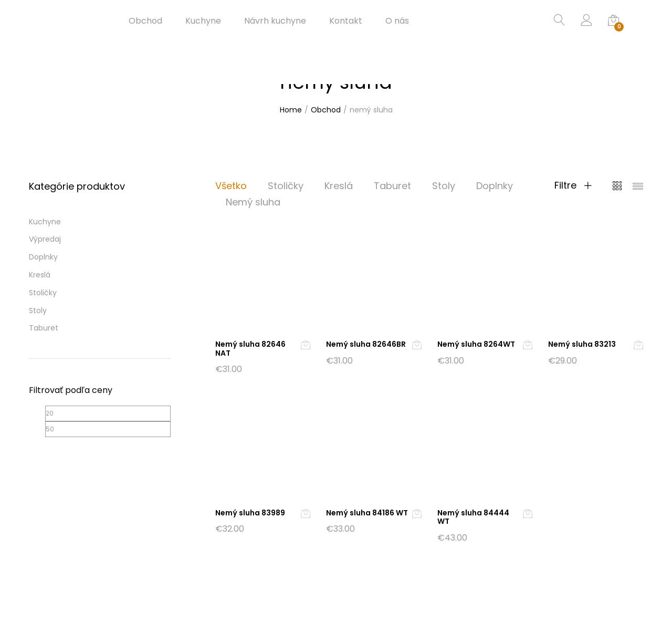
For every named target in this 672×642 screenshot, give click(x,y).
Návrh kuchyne (275, 21)
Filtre (573, 185)
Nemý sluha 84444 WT (473, 517)
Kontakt (346, 21)
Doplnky (495, 186)
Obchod (145, 21)
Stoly (444, 186)
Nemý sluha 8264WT (476, 344)
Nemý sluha (253, 202)
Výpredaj (45, 239)
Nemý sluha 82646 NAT (250, 349)
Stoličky (286, 186)
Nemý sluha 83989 (250, 513)
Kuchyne (203, 21)
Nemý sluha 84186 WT (367, 513)
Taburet (392, 186)
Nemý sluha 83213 (582, 344)
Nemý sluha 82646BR (366, 344)
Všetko (231, 186)
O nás (397, 21)
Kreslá (339, 186)
